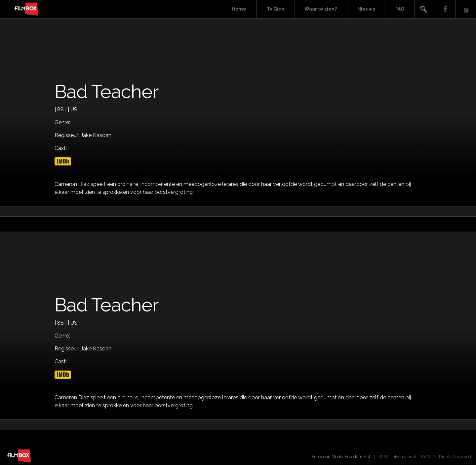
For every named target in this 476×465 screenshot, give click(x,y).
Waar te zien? (321, 9)
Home (239, 9)
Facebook (445, 9)
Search (425, 9)
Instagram (466, 9)
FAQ (400, 9)
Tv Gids (275, 9)
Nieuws (366, 9)
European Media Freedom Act (341, 457)
